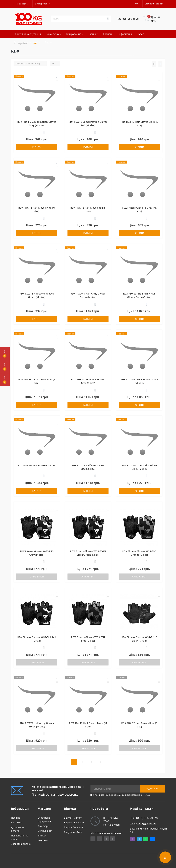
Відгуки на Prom (73, 818)
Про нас (16, 818)
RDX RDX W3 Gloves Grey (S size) (37, 465)
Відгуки (49, 42)
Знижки (42, 836)
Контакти (16, 822)
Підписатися (152, 789)
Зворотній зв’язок (21, 844)
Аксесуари (43, 826)
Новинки (93, 34)
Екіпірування (45, 831)
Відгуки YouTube (73, 832)
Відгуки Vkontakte (74, 822)
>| (101, 762)
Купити (37, 147)
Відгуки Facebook (74, 827)
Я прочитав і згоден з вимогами (122, 795)
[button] (22, 4)
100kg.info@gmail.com (143, 823)
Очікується (37, 577)
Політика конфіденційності (118, 795)
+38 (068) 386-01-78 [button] (144, 818)
